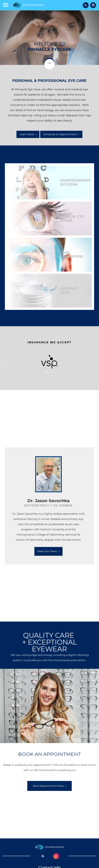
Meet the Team (47, 551)
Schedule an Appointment (60, 134)
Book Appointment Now (48, 786)
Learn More (27, 134)
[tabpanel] (48, 506)
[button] (44, 373)
